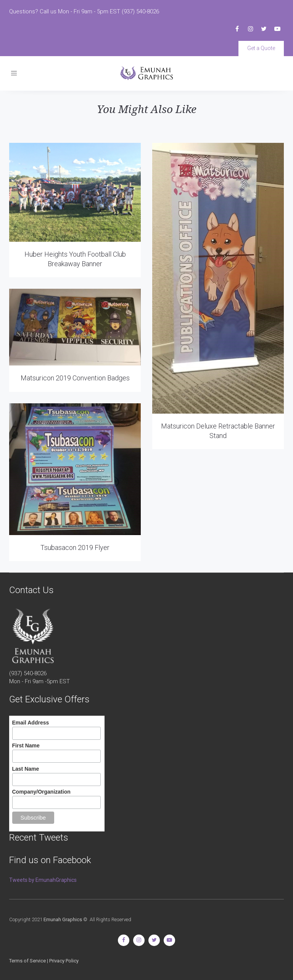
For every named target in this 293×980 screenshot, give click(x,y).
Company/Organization (41, 792)
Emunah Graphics (63, 919)
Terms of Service (27, 961)
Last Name (26, 769)
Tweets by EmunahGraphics (43, 880)
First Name (26, 746)
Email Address (31, 723)
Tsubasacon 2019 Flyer (75, 547)
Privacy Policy (64, 961)
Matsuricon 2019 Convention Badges (75, 378)
